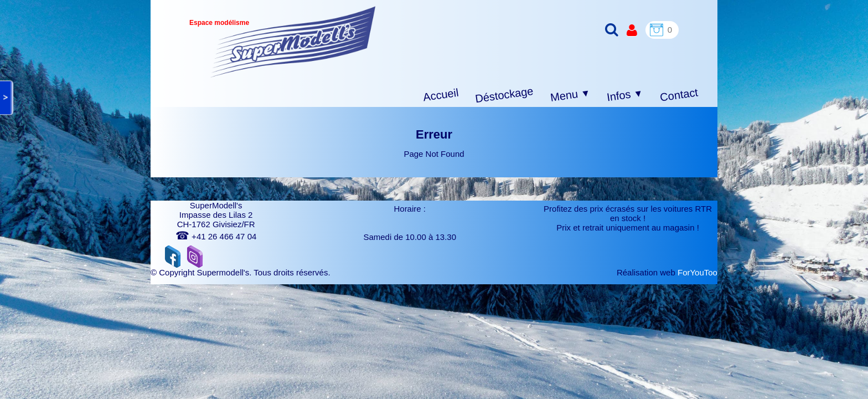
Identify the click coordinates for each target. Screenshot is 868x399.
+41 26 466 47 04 (216, 236)
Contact (679, 94)
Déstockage (504, 95)
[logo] (293, 42)
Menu (570, 95)
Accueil (441, 95)
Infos (625, 96)
